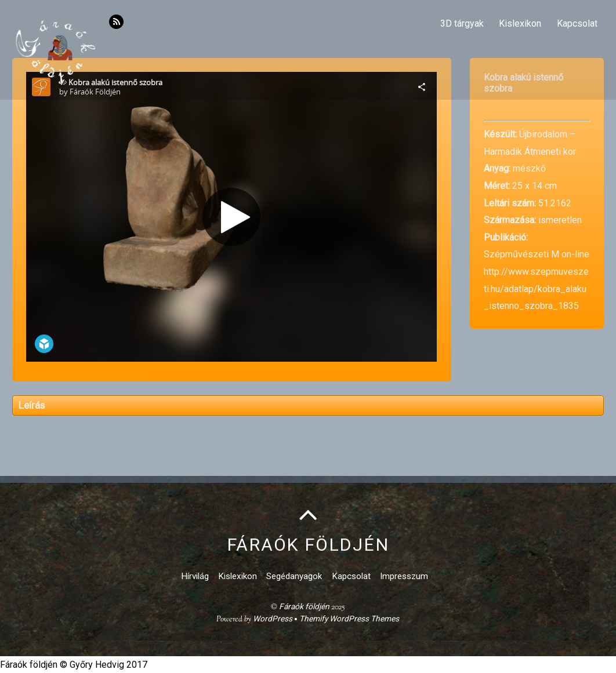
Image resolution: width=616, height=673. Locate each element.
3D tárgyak (462, 23)
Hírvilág (195, 576)
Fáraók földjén (304, 606)
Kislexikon (520, 23)
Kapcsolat (577, 23)
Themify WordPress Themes (349, 619)
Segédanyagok (294, 576)
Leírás (32, 405)
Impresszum (404, 576)
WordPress (273, 619)
